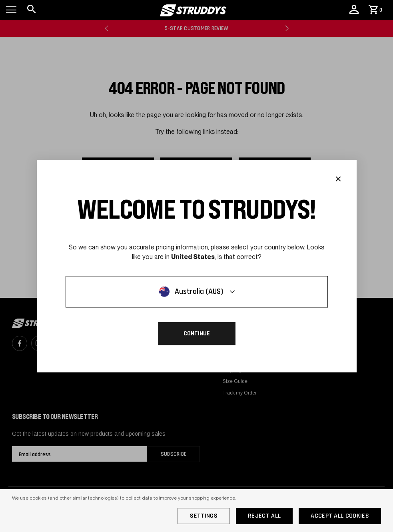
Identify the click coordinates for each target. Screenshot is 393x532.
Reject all (264, 516)
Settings (204, 516)
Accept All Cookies (340, 516)
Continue (197, 333)
